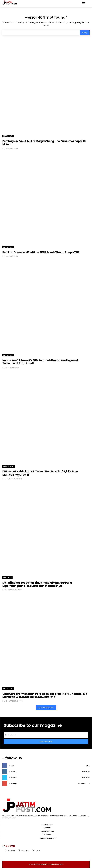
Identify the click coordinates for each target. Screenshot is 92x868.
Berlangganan (84, 784)
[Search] (85, 33)
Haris (5, 701)
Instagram (25, 850)
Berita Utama (8, 136)
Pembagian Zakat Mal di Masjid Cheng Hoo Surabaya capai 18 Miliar (44, 143)
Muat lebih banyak (46, 708)
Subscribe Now (46, 742)
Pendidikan (7, 578)
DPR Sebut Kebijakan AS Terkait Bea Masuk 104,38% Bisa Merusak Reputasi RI (40, 473)
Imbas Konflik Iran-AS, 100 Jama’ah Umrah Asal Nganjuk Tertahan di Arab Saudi (41, 362)
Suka (88, 765)
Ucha (5, 148)
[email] (46, 735)
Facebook (12, 850)
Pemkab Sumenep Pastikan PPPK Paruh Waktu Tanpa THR (41, 252)
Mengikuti (86, 771)
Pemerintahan (9, 466)
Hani (4, 590)
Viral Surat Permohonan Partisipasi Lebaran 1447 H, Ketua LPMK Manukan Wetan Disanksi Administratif (45, 695)
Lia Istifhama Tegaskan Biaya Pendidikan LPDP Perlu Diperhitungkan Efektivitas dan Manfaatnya (37, 584)
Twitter (38, 850)
